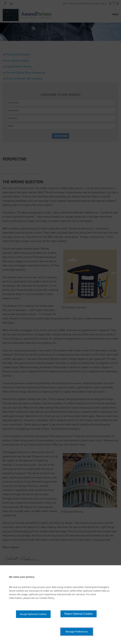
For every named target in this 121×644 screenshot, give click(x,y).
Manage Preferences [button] (77, 632)
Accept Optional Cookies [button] (33, 614)
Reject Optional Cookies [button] (79, 614)
